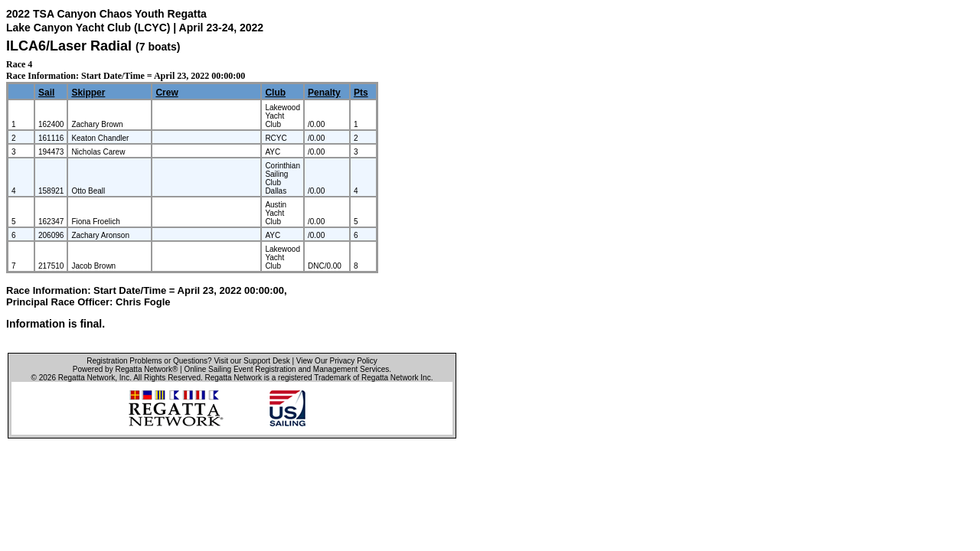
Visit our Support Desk (252, 361)
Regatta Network (87, 378)
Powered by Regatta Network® (125, 369)
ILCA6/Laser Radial (69, 46)
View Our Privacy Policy (337, 361)
